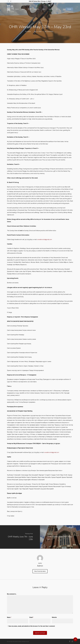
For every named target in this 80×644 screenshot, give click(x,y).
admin (29, 32)
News (40, 22)
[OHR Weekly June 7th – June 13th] (20, 537)
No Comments (49, 32)
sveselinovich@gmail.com (44, 240)
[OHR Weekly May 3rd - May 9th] (60, 537)
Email (31, 617)
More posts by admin (40, 571)
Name (9, 617)
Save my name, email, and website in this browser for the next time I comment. (32, 626)
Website (54, 617)
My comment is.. (12, 594)
